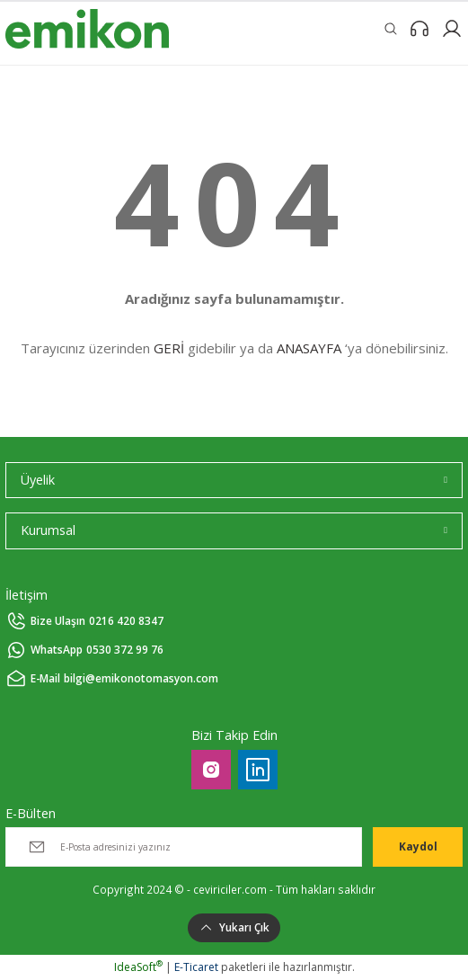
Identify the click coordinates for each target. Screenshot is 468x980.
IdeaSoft (138, 967)
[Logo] (87, 29)
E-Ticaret (196, 967)
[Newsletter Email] (184, 847)
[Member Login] (452, 29)
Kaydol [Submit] (418, 846)
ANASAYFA (309, 348)
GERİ (169, 348)
